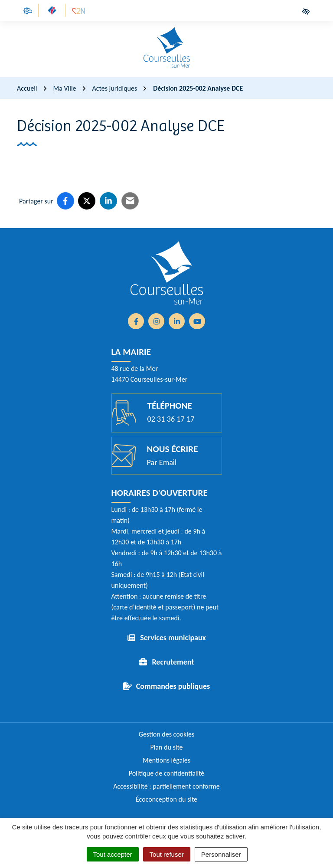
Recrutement (173, 662)
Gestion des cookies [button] (166, 734)
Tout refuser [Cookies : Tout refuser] (167, 854)
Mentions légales (166, 760)
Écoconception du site (166, 799)
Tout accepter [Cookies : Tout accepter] (113, 854)
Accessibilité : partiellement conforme (166, 786)
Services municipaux (173, 638)
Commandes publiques (173, 686)
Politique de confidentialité (167, 773)
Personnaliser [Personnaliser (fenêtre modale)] (221, 854)
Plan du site (166, 747)
